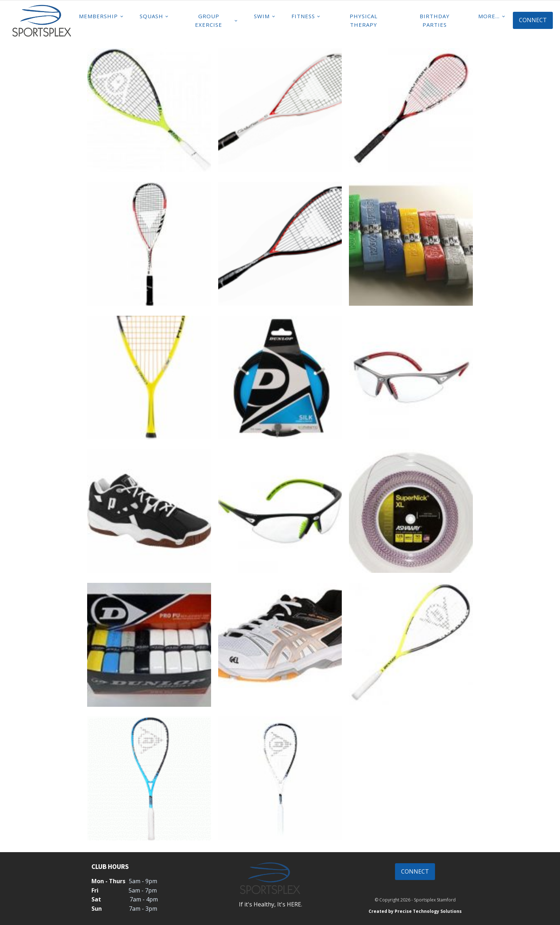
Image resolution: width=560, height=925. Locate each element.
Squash (151, 16)
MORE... (489, 16)
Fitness (303, 16)
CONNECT (533, 20)
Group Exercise (209, 20)
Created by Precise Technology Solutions (415, 911)
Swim (262, 16)
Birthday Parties (435, 20)
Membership (98, 16)
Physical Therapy (364, 20)
